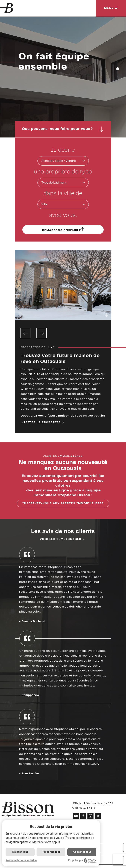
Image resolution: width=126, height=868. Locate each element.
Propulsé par (82, 860)
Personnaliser (51, 852)
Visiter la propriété (41, 423)
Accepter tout (82, 852)
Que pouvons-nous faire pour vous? (63, 129)
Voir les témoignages (61, 539)
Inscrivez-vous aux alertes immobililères (63, 504)
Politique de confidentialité (21, 860)
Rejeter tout (20, 852)
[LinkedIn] (98, 816)
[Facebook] (83, 816)
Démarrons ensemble (63, 230)
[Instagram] (90, 816)
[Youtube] (76, 816)
